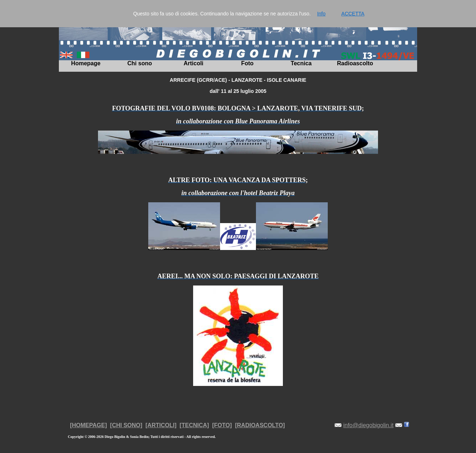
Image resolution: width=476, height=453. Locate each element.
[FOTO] (222, 425)
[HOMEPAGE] (88, 425)
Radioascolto (355, 63)
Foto (248, 63)
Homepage (86, 63)
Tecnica (301, 63)
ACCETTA (353, 14)
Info (321, 14)
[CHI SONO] (126, 425)
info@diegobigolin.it (368, 425)
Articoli (193, 63)
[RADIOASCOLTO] (260, 425)
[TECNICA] (194, 425)
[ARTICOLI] (161, 425)
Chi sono (140, 63)
